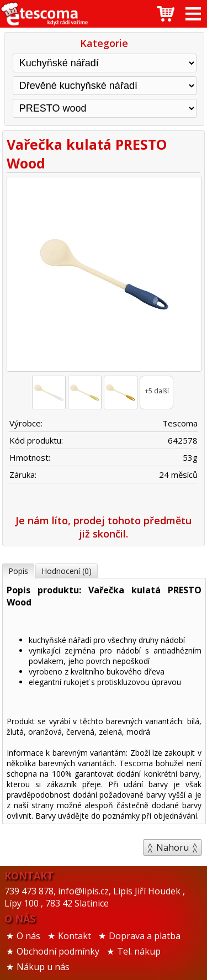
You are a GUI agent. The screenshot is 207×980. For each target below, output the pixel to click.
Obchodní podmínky (58, 951)
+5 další (157, 391)
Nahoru (173, 847)
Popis (18, 571)
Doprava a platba (145, 936)
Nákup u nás (43, 967)
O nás (28, 936)
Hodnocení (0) (67, 571)
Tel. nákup (139, 951)
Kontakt (75, 936)
